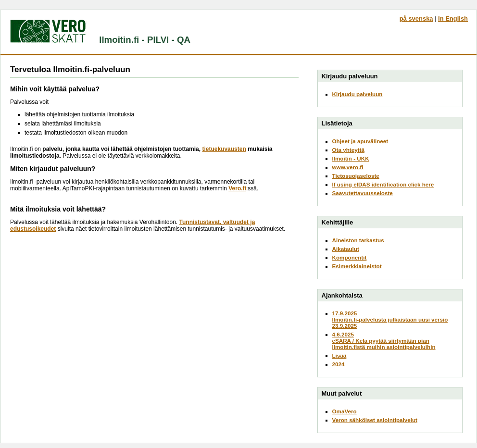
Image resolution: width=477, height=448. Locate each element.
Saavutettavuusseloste (363, 193)
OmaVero (345, 411)
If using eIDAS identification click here (383, 184)
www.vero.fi (348, 167)
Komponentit (350, 257)
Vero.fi (237, 188)
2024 (339, 364)
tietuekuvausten (224, 149)
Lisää (339, 355)
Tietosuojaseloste (356, 176)
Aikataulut (346, 249)
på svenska (416, 19)
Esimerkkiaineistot (357, 266)
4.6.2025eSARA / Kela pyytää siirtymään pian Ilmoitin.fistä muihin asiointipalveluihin (384, 341)
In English (453, 19)
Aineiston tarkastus (358, 240)
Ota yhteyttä (348, 150)
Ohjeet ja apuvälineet (360, 141)
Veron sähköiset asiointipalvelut (375, 420)
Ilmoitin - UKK (351, 158)
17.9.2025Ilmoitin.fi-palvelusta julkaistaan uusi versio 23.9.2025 (390, 319)
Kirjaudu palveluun (358, 94)
